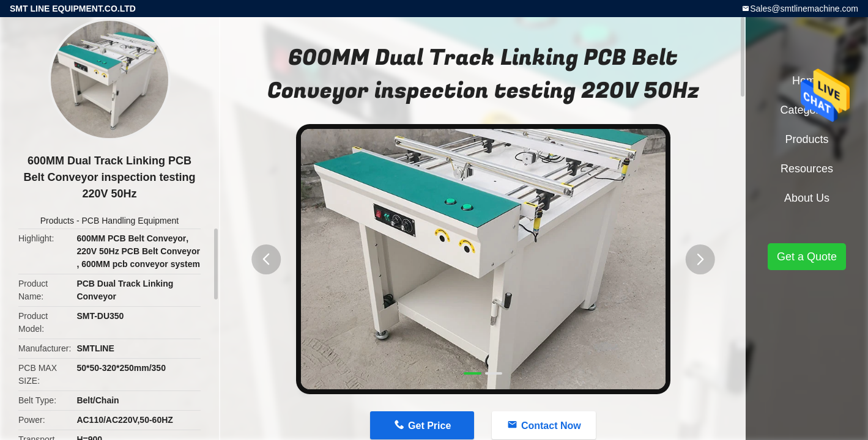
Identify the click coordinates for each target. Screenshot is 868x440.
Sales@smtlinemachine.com (804, 9)
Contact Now (551, 426)
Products (57, 221)
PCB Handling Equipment (130, 221)
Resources (807, 169)
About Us (807, 198)
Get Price (429, 426)
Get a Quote (807, 257)
